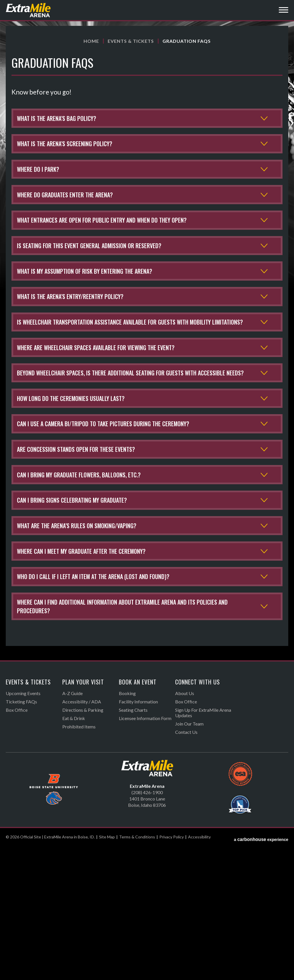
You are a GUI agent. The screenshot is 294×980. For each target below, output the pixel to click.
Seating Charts (133, 844)
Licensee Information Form (145, 852)
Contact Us (186, 866)
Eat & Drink (74, 852)
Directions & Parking (83, 844)
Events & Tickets (131, 41)
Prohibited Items (79, 861)
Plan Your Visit (83, 816)
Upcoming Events (23, 827)
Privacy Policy (172, 971)
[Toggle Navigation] (284, 11)
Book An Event (138, 816)
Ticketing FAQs (21, 836)
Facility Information (138, 836)
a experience (261, 971)
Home (91, 41)
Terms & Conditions (137, 971)
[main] (147, 410)
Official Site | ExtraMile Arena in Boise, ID (29, 10)
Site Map (107, 971)
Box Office (17, 844)
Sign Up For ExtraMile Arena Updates (203, 847)
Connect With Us (198, 816)
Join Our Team (189, 858)
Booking (127, 827)
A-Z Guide (72, 827)
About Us (185, 827)
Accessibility (199, 971)
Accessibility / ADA (82, 836)
